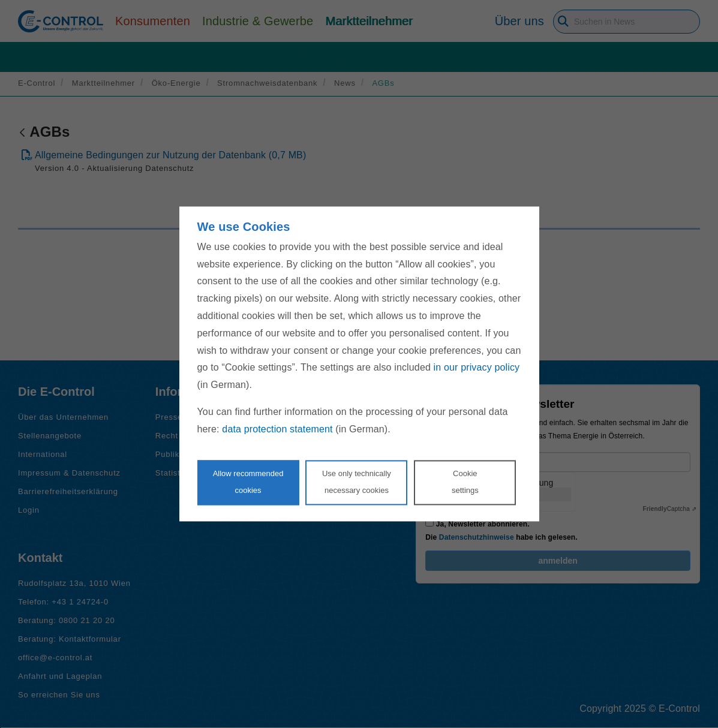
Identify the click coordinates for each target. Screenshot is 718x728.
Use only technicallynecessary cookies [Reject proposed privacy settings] (357, 482)
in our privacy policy (477, 368)
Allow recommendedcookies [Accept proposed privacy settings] (248, 482)
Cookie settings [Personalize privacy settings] (465, 482)
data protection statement (277, 429)
